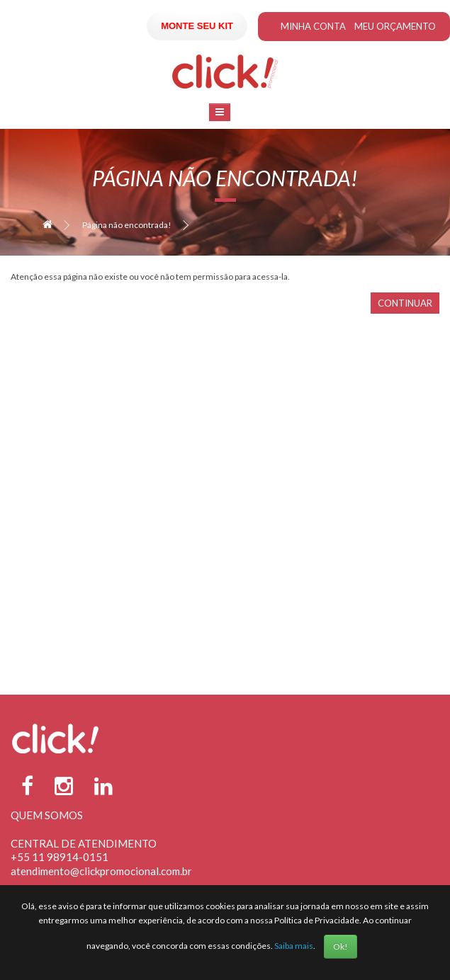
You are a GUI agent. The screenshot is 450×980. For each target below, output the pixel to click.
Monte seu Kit (197, 26)
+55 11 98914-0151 (60, 857)
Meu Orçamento (395, 26)
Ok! (341, 946)
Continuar (405, 303)
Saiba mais (294, 946)
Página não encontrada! (127, 225)
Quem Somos (47, 815)
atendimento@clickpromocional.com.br (101, 871)
